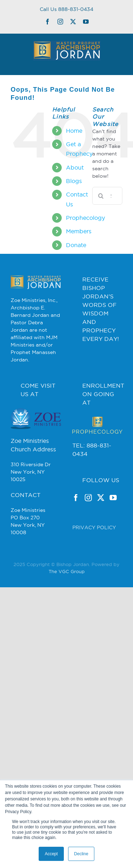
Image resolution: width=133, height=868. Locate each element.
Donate (76, 245)
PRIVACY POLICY (94, 527)
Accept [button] (51, 854)
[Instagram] (88, 498)
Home (74, 131)
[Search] (101, 196)
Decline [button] (81, 854)
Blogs (74, 181)
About (75, 167)
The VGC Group (67, 571)
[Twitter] (101, 498)
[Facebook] (76, 498)
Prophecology (85, 218)
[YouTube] (113, 498)
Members (79, 231)
